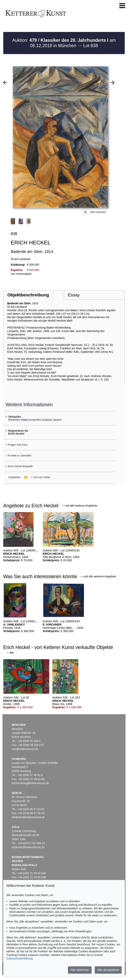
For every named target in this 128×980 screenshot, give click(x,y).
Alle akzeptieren (108, 970)
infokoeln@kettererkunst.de (28, 847)
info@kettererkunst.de (25, 749)
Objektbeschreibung (28, 295)
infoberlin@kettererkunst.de (28, 817)
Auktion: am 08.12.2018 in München (64, 43)
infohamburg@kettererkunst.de (30, 783)
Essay (74, 295)
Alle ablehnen (80, 970)
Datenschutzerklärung (19, 958)
